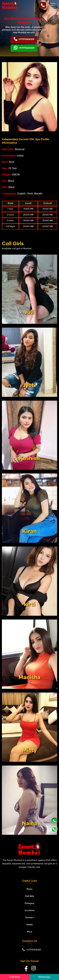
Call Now (15, 977)
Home (29, 889)
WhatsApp (44, 977)
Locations (30, 910)
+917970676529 (24, 39)
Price (30, 932)
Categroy (29, 903)
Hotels (29, 925)
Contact (29, 918)
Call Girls (29, 896)
